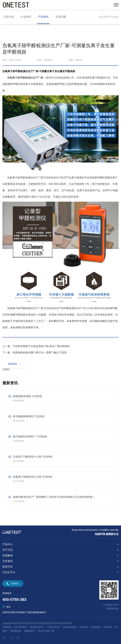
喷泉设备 (96, 627)
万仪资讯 (114, 17)
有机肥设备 (16, 631)
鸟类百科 (84, 627)
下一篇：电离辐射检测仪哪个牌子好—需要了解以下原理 (35, 353)
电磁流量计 (30, 631)
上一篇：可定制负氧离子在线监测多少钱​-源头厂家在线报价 (36, 346)
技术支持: (78, 623)
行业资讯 (26, 17)
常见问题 (61, 17)
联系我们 (15, 584)
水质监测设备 (69, 627)
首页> (107, 17)
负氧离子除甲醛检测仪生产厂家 (25, 78)
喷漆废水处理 (37, 627)
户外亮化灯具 (53, 627)
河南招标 (108, 627)
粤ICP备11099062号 (62, 623)
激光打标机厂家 (46, 631)
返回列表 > (14, 364)
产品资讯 (43, 17)
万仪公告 (9, 17)
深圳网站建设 (89, 623)
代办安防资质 (20, 627)
